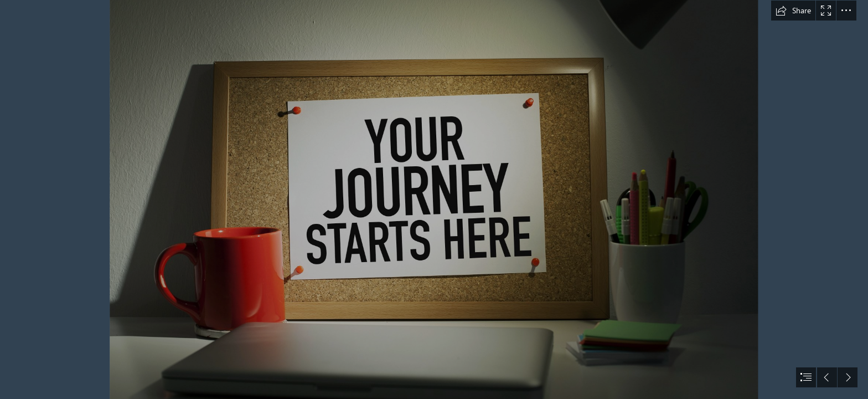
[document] (434, 199)
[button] (793, 11)
